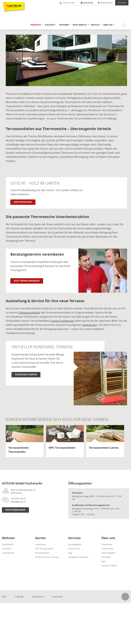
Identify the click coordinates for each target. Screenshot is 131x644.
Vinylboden (7, 549)
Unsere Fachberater (62, 321)
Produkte (36, 25)
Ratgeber (64, 25)
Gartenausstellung (29, 313)
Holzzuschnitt (74, 549)
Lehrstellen (106, 557)
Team (104, 561)
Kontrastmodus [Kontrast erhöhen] (88, 3)
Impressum (58, 597)
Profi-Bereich (80, 25)
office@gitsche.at (18, 502)
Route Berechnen (15, 510)
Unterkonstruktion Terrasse (47, 557)
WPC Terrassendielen (44, 549)
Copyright (19, 597)
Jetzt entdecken (23, 202)
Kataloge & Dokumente (78, 557)
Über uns (108, 25)
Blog (70, 553)
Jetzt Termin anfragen (27, 281)
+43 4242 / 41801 (67, 3)
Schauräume (107, 544)
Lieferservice (89, 325)
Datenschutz (38, 597)
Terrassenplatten (42, 553)
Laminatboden (8, 553)
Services (95, 25)
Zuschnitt (50, 25)
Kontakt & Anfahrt (105, 3)
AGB (4, 597)
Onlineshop (122, 3)
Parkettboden (8, 544)
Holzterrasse (40, 544)
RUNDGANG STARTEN (26, 375)
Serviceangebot (75, 544)
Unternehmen (107, 549)
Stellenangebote (108, 553)
